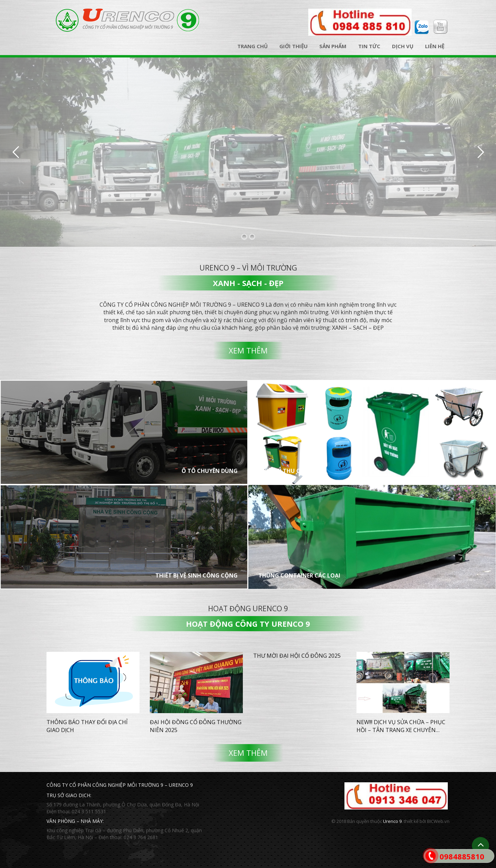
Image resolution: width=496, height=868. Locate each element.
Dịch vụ (403, 46)
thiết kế (411, 821)
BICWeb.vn (438, 821)
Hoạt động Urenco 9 (248, 608)
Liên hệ (435, 46)
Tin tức (369, 46)
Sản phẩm (333, 46)
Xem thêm (248, 350)
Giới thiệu (293, 46)
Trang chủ (252, 46)
